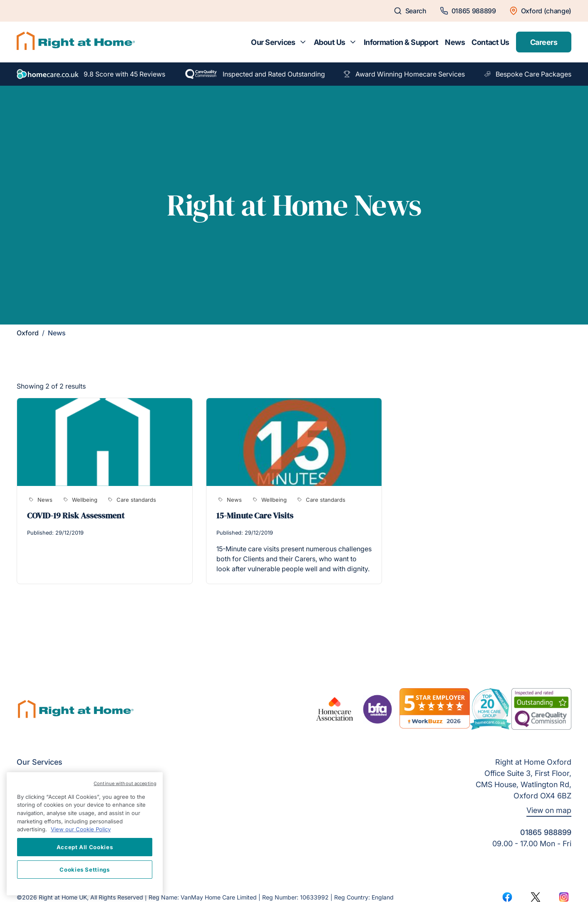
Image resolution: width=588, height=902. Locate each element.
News (455, 42)
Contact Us (490, 42)
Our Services (273, 42)
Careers (544, 42)
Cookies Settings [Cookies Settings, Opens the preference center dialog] (85, 870)
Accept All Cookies (85, 847)
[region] (85, 834)
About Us (330, 42)
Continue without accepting (125, 783)
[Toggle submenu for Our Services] (303, 42)
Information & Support (401, 42)
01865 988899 (546, 832)
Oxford (28, 333)
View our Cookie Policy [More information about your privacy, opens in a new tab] (81, 829)
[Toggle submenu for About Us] (353, 42)
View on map (549, 810)
